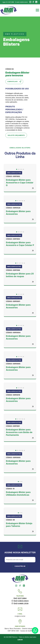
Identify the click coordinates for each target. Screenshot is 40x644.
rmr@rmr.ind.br (20, 616)
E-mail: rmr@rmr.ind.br (21, 2)
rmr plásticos (15, 34)
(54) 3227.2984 (20, 598)
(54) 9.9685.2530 (20, 604)
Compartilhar (14, 82)
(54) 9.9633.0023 (20, 601)
